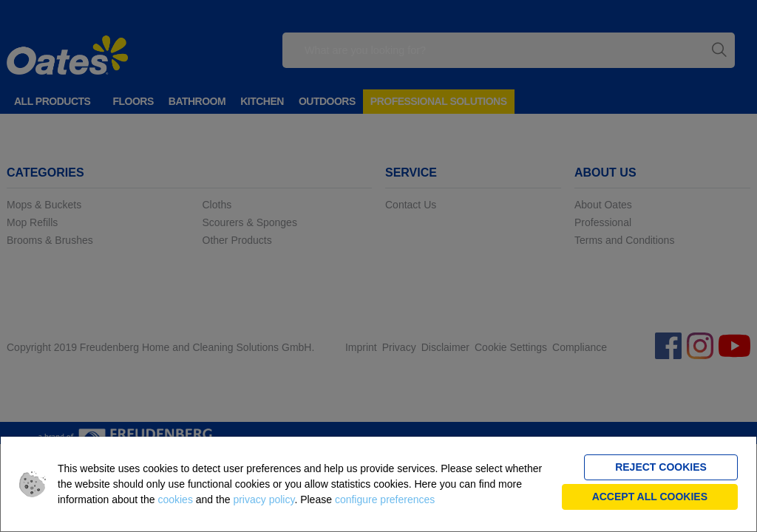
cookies (175, 499)
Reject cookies (661, 467)
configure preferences (385, 499)
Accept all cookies (650, 497)
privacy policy (264, 499)
